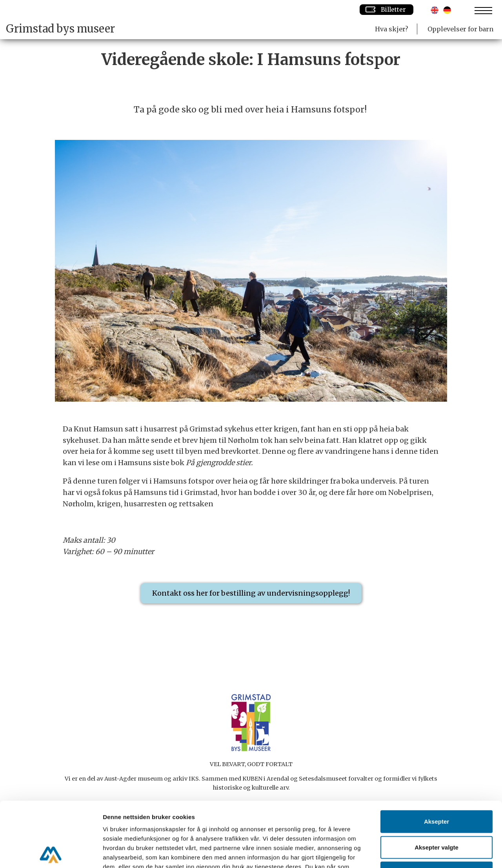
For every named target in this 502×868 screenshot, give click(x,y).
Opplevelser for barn (460, 29)
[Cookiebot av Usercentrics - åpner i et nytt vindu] (51, 853)
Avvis (436, 808)
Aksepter (437, 757)
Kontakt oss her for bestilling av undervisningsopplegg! (251, 593)
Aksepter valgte (437, 782)
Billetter (387, 9)
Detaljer (418, 853)
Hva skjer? (392, 29)
